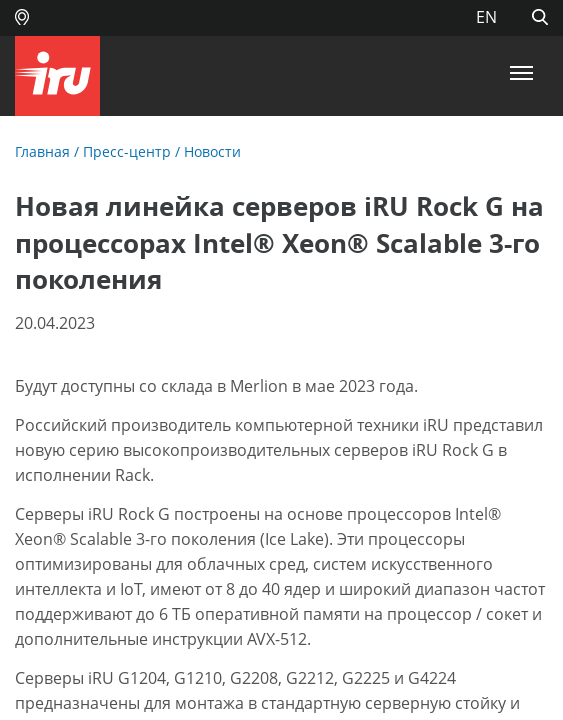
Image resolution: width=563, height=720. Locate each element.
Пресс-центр (127, 151)
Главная (42, 151)
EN (486, 17)
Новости (212, 151)
